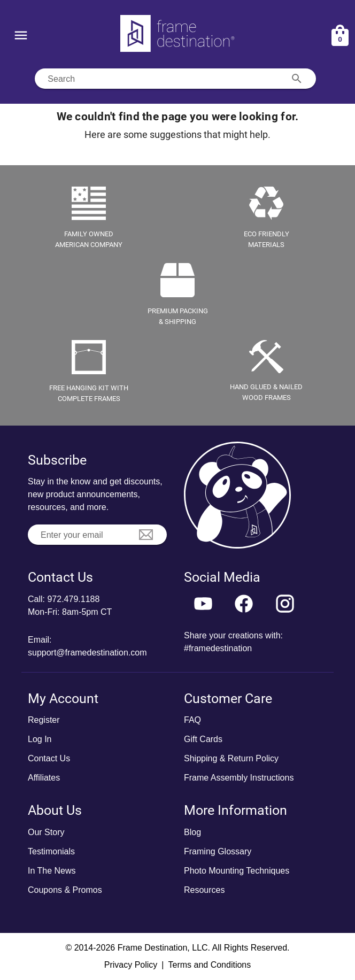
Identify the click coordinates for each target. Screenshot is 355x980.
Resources (204, 890)
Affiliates (44, 778)
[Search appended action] (297, 79)
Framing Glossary (218, 851)
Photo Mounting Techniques (237, 871)
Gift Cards (203, 739)
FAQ (192, 720)
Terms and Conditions (209, 965)
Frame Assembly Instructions (239, 778)
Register (44, 720)
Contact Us (49, 758)
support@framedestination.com (87, 653)
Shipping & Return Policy (231, 758)
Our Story (46, 832)
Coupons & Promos (65, 890)
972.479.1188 (73, 599)
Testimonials (51, 851)
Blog (192, 832)
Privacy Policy (131, 965)
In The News (52, 871)
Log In (40, 739)
